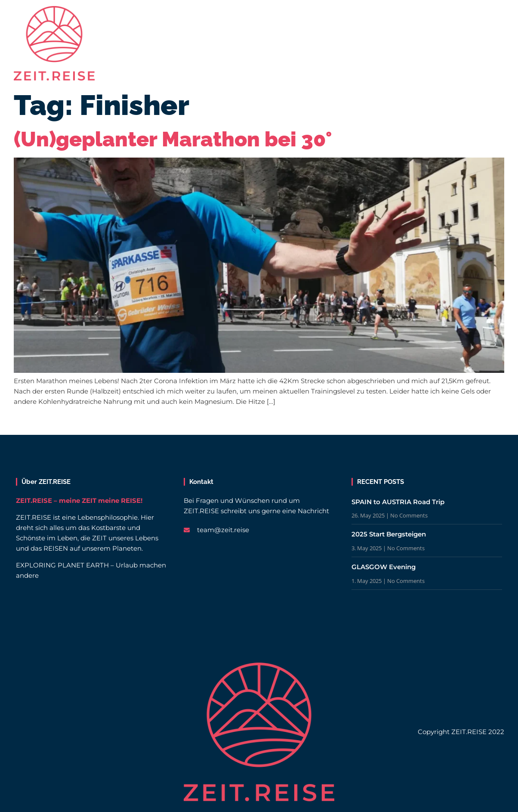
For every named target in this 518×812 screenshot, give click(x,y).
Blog (316, 17)
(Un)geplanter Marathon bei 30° (173, 139)
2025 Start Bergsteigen (389, 534)
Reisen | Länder (176, 17)
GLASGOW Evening (384, 567)
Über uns (360, 17)
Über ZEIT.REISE (46, 482)
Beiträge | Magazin (257, 17)
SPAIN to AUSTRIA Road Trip (398, 502)
